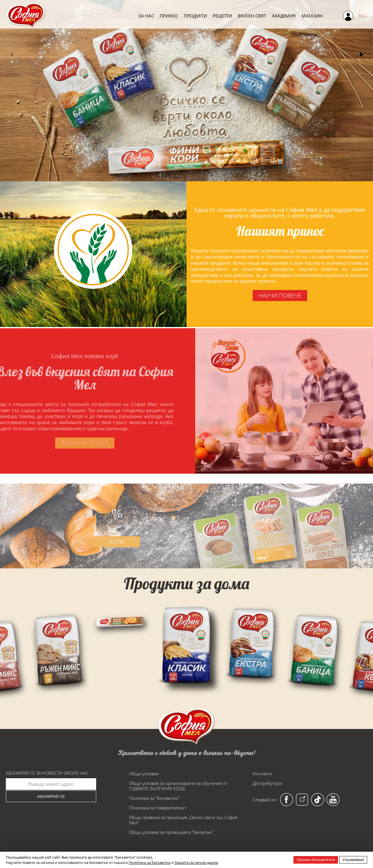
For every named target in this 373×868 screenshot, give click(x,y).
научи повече (280, 295)
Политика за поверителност (158, 808)
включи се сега (69, 443)
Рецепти (222, 16)
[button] (361, 55)
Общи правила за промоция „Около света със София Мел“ (183, 820)
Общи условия (144, 774)
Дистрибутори (267, 783)
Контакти (262, 774)
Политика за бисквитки (149, 862)
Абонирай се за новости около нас (47, 773)
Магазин (312, 16)
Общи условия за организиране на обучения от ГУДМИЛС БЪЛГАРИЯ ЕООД (178, 786)
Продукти (195, 16)
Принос (169, 16)
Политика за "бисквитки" (154, 798)
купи (122, 557)
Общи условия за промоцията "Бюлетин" (171, 832)
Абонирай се (51, 796)
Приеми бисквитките (316, 860)
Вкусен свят (252, 16)
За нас (146, 16)
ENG (363, 16)
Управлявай (353, 860)
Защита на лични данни (196, 862)
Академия (284, 16)
